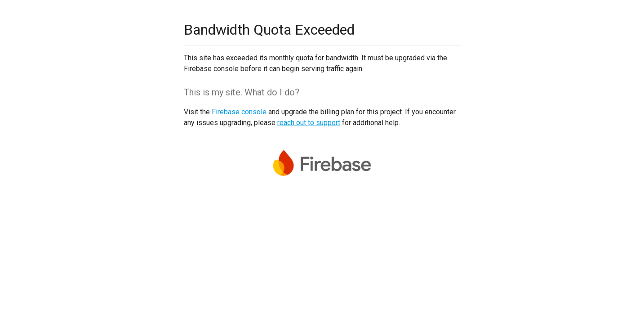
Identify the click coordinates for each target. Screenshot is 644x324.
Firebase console (239, 112)
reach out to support (309, 123)
